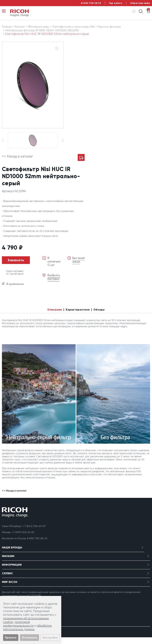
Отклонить (29, 638)
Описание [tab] (55, 316)
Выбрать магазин (54, 284)
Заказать (16, 267)
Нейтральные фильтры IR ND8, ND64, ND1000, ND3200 (44, 30)
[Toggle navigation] (4, 11)
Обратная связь (140, 3)
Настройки (50, 638)
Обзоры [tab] (99, 316)
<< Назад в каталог (18, 163)
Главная (7, 27)
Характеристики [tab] (78, 316)
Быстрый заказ (79, 266)
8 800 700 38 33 (91, 3)
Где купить (116, 3)
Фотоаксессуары (42, 27)
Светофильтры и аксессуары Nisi (80, 27)
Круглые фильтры (118, 27)
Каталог (21, 27)
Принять (11, 638)
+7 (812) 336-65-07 (34, 533)
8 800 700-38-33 (37, 545)
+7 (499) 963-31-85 (23, 539)
